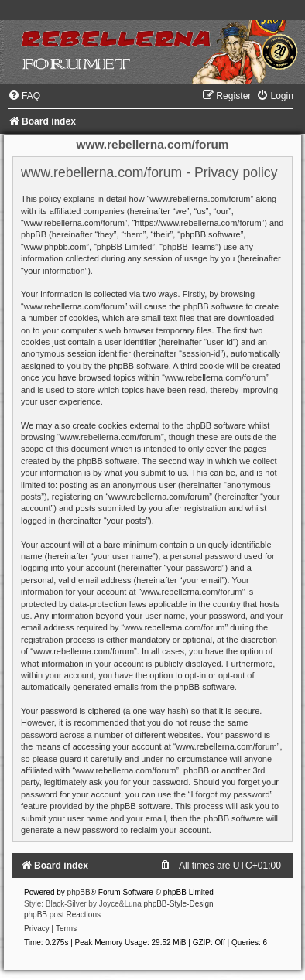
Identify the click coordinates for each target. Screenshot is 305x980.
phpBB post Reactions (62, 915)
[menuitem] (24, 96)
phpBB (79, 892)
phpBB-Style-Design (179, 904)
